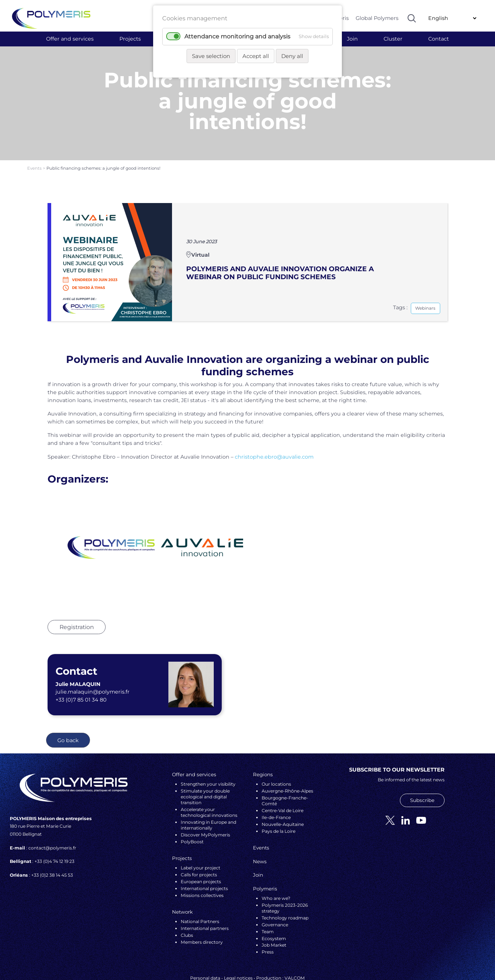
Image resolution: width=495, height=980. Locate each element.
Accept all (256, 56)
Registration (77, 607)
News (260, 842)
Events (35, 148)
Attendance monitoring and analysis (237, 36)
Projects (130, 39)
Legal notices (238, 958)
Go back (68, 720)
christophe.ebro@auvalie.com (274, 437)
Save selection (211, 56)
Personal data (205, 958)
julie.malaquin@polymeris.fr (93, 672)
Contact (439, 39)
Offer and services (70, 39)
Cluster (393, 39)
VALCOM (295, 958)
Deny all (292, 56)
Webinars (425, 288)
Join (352, 39)
